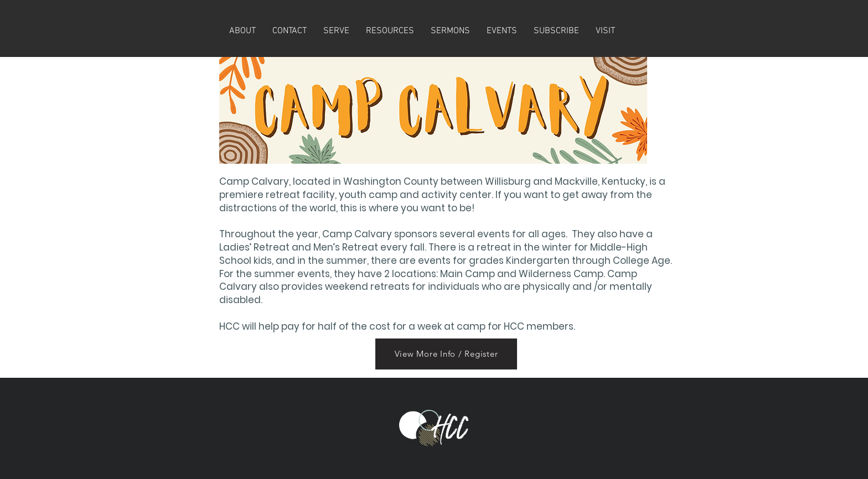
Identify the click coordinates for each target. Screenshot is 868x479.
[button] (556, 31)
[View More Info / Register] (446, 354)
